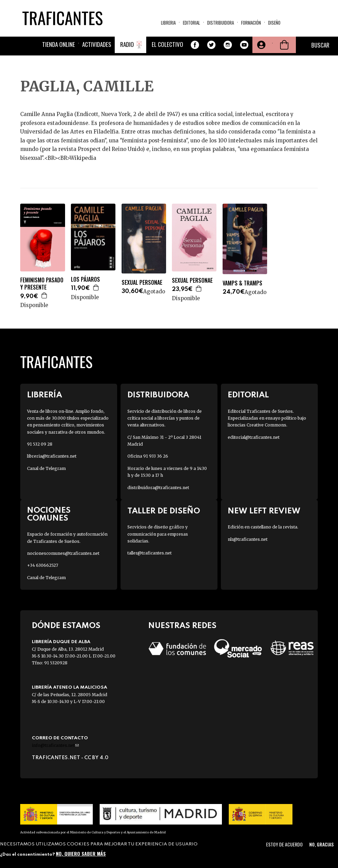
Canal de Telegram (46, 468)
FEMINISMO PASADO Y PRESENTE (42, 284)
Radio (127, 44)
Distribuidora (221, 23)
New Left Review (264, 511)
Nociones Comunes (49, 514)
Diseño (274, 23)
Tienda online (59, 44)
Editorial (191, 23)
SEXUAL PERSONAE (142, 283)
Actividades (97, 44)
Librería (45, 395)
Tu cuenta (261, 45)
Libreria (168, 23)
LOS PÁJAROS (85, 279)
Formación (251, 23)
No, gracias (321, 844)
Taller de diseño (164, 511)
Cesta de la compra (284, 45)
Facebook (195, 45)
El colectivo (167, 44)
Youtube (244, 45)
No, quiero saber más (81, 853)
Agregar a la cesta (45, 295)
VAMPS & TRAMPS (242, 283)
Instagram (228, 45)
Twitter (211, 45)
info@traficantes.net (55, 745)
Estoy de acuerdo (284, 844)
